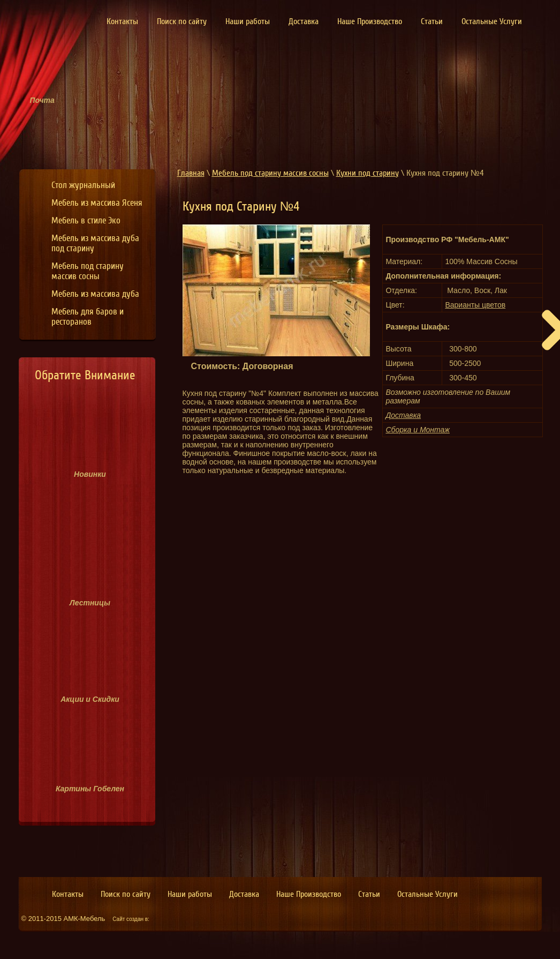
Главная (191, 173)
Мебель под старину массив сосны (270, 173)
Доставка (403, 415)
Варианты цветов (475, 305)
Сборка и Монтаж (418, 430)
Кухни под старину (368, 173)
